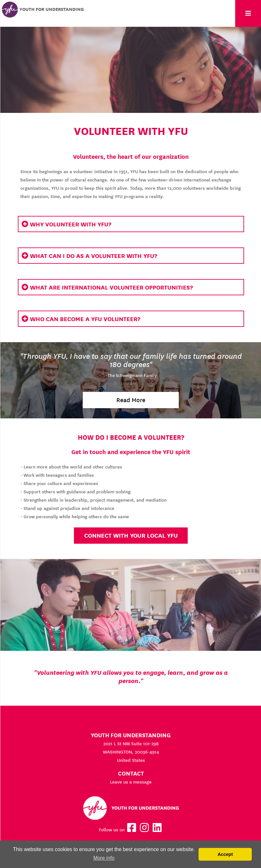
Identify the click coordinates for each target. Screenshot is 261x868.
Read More (131, 400)
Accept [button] (225, 854)
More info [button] (104, 858)
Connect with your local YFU (131, 535)
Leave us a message (131, 782)
